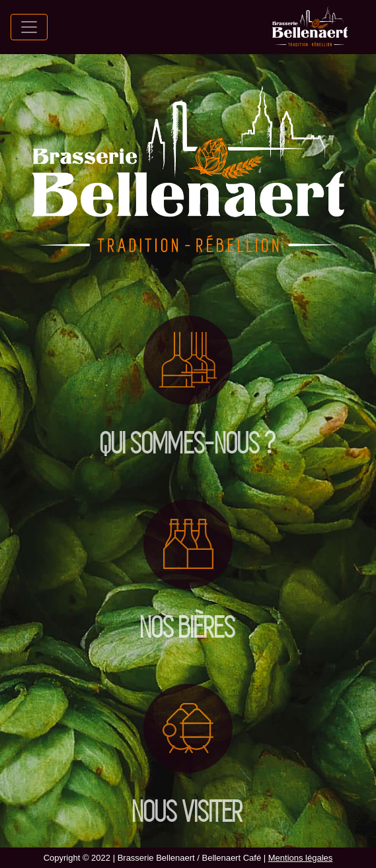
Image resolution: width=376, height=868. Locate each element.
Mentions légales (301, 858)
